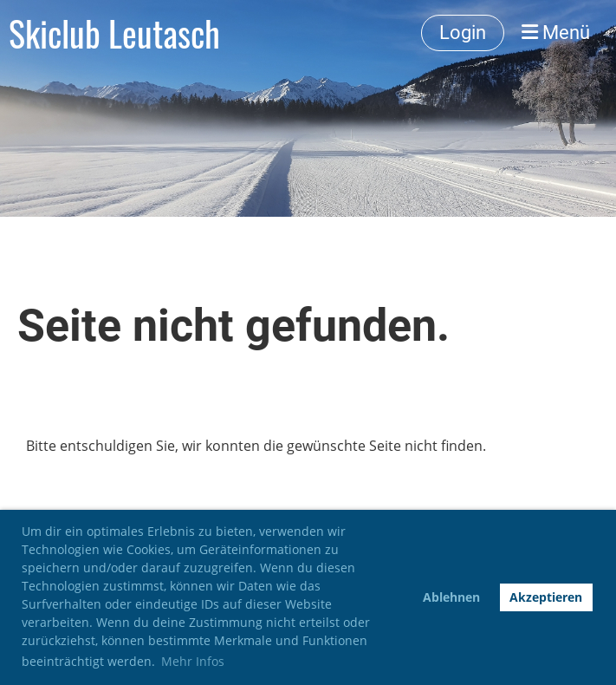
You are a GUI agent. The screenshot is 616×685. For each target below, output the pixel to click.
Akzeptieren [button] (546, 597)
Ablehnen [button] (451, 597)
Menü (556, 33)
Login (463, 33)
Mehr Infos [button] (193, 661)
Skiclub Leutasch (114, 33)
